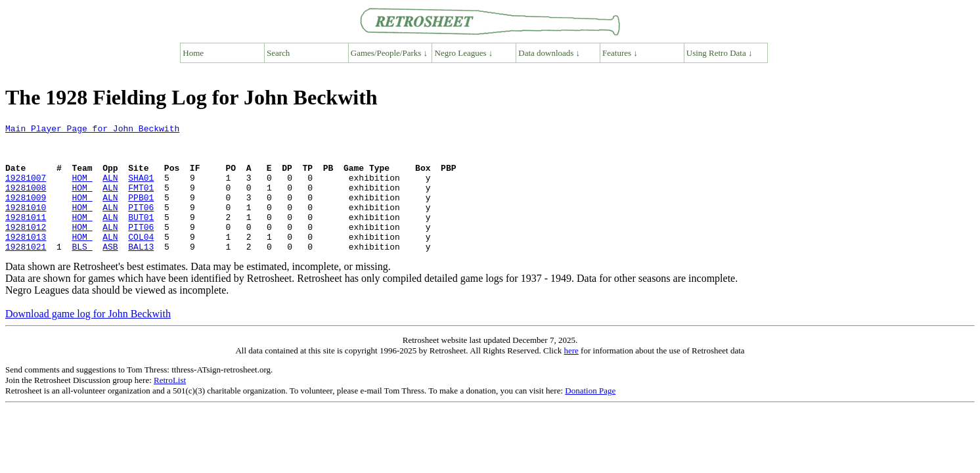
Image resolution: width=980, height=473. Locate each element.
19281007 (26, 189)
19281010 (26, 225)
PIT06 (141, 225)
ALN (110, 189)
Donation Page (590, 416)
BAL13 (141, 272)
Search (278, 53)
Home (193, 53)
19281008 (26, 201)
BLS (82, 272)
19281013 (26, 260)
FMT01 (141, 201)
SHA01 (141, 189)
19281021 (26, 272)
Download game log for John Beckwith (88, 339)
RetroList (170, 406)
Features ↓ (620, 53)
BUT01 (141, 236)
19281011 (26, 236)
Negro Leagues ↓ (464, 53)
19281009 (26, 213)
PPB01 (141, 213)
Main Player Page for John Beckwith (92, 130)
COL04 (141, 260)
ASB (110, 272)
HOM (82, 189)
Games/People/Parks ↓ (389, 53)
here (571, 376)
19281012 (26, 248)
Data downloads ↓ (549, 53)
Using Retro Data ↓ (720, 53)
